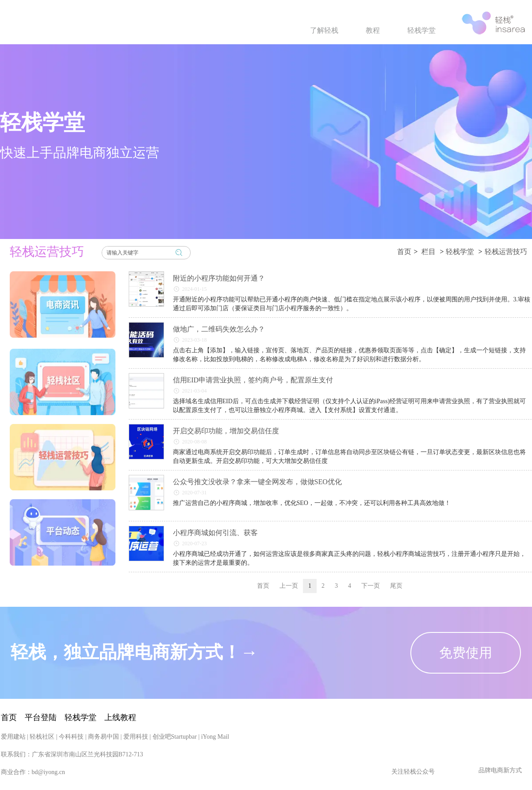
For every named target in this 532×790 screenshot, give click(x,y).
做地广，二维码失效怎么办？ (219, 329)
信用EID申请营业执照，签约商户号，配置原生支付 (253, 380)
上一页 (289, 586)
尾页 (396, 586)
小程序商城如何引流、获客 (215, 533)
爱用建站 (13, 781)
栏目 (429, 252)
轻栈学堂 (460, 252)
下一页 (371, 586)
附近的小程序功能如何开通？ (219, 278)
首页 (404, 252)
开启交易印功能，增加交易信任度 (226, 431)
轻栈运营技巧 (506, 252)
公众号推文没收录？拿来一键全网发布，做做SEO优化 (257, 482)
